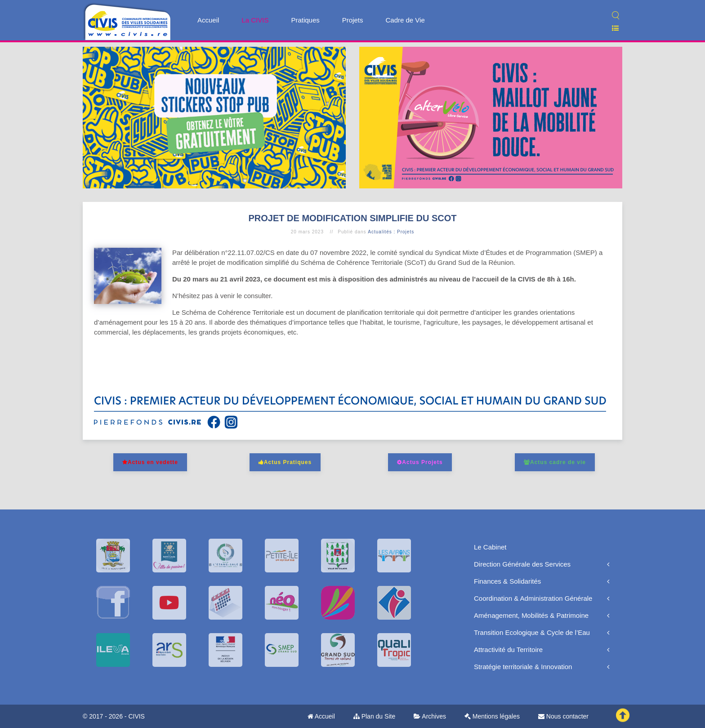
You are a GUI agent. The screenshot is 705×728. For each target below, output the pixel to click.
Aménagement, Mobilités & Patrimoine (531, 615)
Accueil (208, 20)
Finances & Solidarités (507, 581)
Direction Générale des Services (522, 564)
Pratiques (305, 20)
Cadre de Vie (405, 20)
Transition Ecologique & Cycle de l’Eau (532, 632)
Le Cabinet (490, 547)
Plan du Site (374, 716)
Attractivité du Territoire (508, 650)
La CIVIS (255, 20)
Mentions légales (492, 716)
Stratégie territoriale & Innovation (523, 667)
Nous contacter (563, 716)
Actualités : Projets (391, 232)
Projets (353, 20)
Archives (430, 716)
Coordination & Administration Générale (533, 598)
